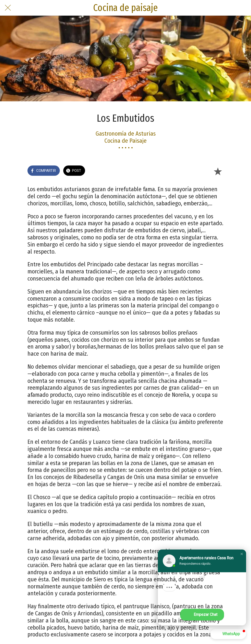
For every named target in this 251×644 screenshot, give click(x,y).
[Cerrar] (8, 8)
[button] (242, 554)
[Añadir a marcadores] (218, 171)
